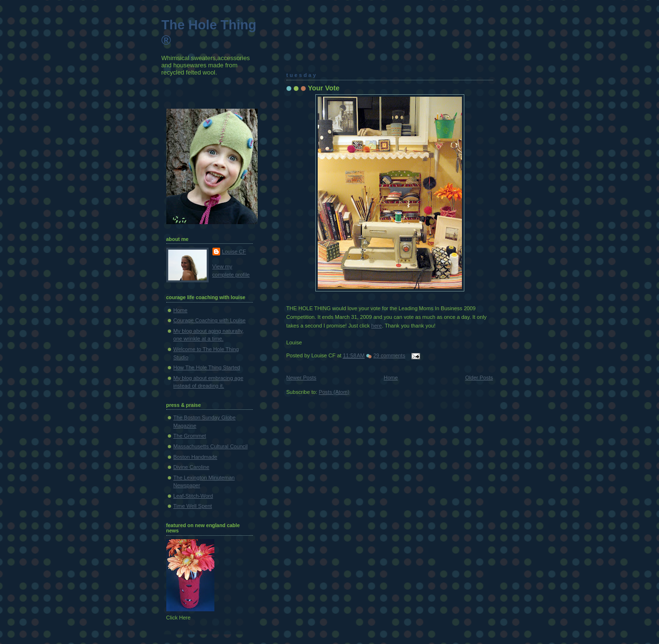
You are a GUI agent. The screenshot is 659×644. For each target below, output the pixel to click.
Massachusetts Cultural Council (211, 446)
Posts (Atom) (334, 392)
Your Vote (324, 88)
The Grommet (190, 436)
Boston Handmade (196, 457)
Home (391, 378)
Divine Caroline (192, 467)
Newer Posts (302, 378)
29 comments (389, 355)
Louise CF (234, 252)
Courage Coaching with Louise (210, 320)
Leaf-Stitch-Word (193, 496)
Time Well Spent (193, 506)
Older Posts (479, 378)
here (376, 326)
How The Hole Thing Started (207, 367)
